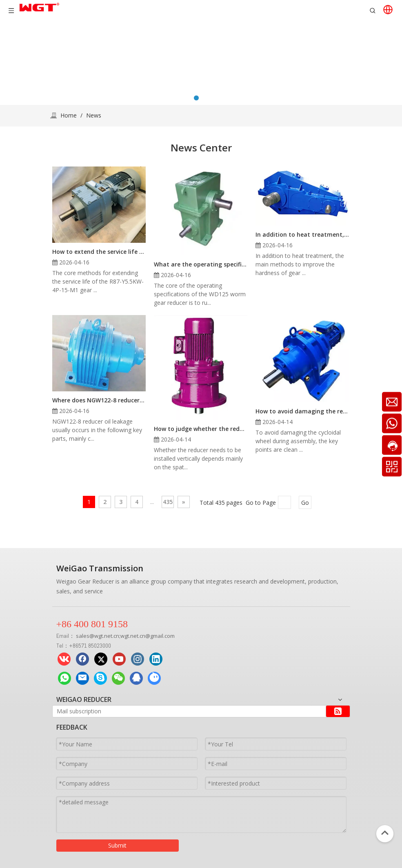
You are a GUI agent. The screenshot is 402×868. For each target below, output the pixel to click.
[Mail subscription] (186, 711)
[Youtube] (119, 659)
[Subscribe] (338, 711)
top (385, 833)
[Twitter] (101, 659)
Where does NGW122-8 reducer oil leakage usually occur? (99, 400)
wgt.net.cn (107, 636)
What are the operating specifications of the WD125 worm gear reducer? (201, 264)
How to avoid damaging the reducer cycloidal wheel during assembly (302, 411)
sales (83, 636)
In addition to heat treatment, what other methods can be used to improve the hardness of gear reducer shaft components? (302, 234)
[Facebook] (82, 659)
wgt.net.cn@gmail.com (148, 636)
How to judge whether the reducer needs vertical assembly (201, 429)
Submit (117, 845)
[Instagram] (138, 659)
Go (305, 503)
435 (168, 502)
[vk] (64, 659)
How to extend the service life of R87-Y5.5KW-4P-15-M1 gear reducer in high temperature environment (99, 252)
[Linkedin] (156, 659)
